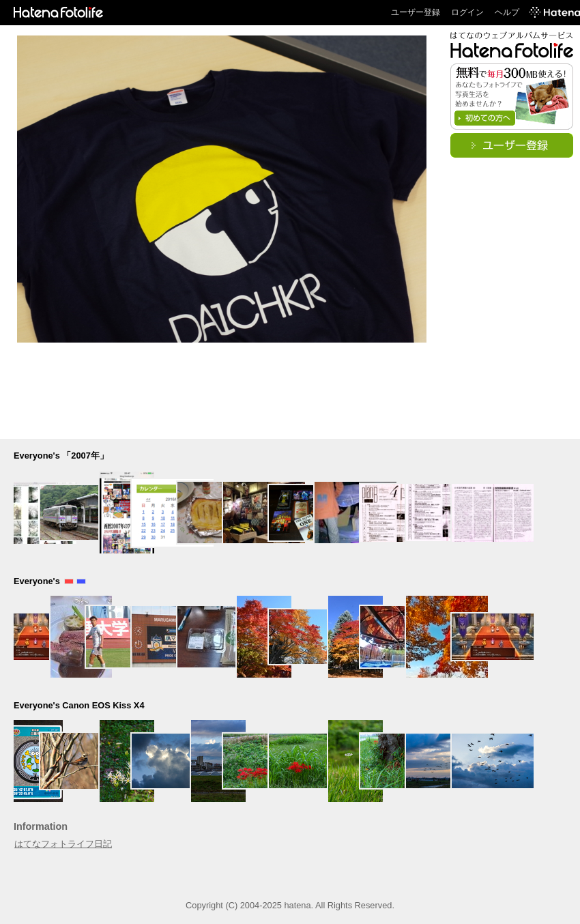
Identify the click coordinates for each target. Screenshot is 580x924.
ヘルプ (507, 12)
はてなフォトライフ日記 (63, 844)
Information (41, 826)
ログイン (467, 12)
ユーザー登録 (416, 12)
